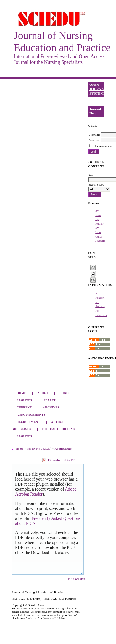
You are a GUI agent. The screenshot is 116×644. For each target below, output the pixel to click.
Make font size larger (93, 280)
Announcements (31, 415)
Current (24, 407)
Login (64, 393)
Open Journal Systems (97, 89)
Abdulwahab (63, 449)
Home (21, 393)
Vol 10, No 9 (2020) (39, 449)
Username (94, 135)
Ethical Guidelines (60, 429)
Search (50, 400)
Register (25, 400)
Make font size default (93, 273)
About (43, 393)
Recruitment (28, 422)
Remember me (103, 146)
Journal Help (95, 111)
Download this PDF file (66, 460)
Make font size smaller (93, 267)
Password (94, 140)
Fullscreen (76, 580)
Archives (51, 407)
